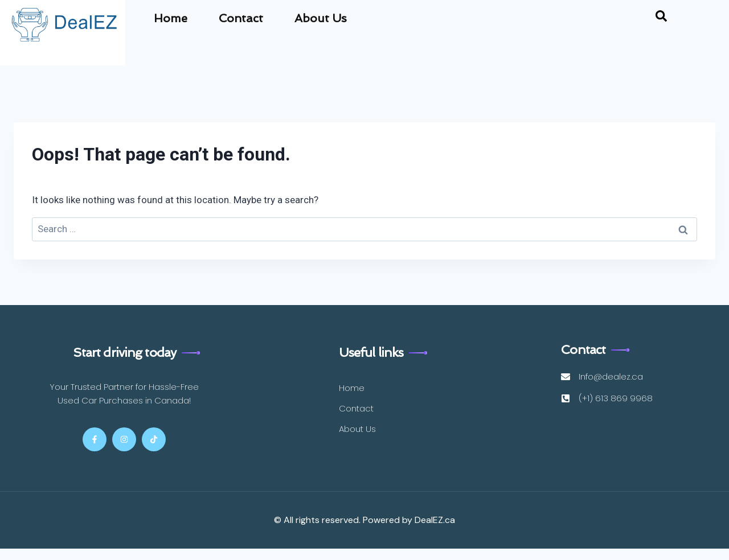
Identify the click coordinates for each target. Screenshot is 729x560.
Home (171, 18)
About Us (321, 18)
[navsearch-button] (661, 18)
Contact (241, 18)
